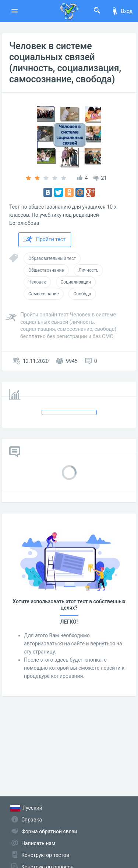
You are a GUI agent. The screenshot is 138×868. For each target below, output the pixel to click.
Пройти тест (44, 240)
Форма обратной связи (49, 831)
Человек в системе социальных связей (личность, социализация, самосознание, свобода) (65, 63)
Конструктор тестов (45, 855)
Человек (37, 282)
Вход (122, 11)
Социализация (76, 282)
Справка (32, 820)
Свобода (82, 294)
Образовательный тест (52, 258)
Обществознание (46, 270)
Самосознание (44, 294)
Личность (88, 270)
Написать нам (38, 843)
